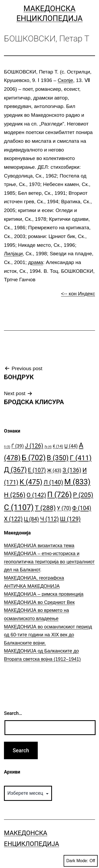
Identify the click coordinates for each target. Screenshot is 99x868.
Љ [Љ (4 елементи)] (48, 447)
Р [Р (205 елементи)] (83, 495)
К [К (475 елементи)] (31, 482)
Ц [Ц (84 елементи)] (31, 519)
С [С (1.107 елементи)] (19, 507)
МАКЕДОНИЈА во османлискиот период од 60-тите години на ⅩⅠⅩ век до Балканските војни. (48, 635)
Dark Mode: (81, 861)
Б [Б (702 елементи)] (34, 458)
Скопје (65, 80)
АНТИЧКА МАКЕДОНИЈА (32, 586)
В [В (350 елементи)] (58, 458)
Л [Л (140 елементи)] (53, 482)
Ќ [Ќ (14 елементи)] (58, 446)
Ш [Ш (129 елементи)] (70, 519)
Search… (13, 713)
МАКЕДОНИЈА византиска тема (39, 546)
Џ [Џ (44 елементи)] (71, 446)
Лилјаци (13, 254)
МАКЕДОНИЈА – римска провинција (44, 594)
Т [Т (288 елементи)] (45, 508)
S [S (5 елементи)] (7, 447)
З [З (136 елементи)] (72, 470)
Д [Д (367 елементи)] (15, 470)
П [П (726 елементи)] (60, 495)
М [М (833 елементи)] (77, 482)
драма (36, 262)
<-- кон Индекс (78, 294)
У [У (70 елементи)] (64, 508)
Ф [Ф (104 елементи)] (82, 508)
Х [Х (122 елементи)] (13, 519)
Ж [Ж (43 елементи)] (54, 470)
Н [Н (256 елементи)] (15, 495)
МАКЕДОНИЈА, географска (34, 578)
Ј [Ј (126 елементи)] (34, 446)
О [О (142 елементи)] (36, 495)
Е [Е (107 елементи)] (37, 470)
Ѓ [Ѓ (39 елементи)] (18, 446)
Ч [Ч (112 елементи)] (49, 519)
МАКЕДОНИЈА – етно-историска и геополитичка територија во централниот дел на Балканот (49, 562)
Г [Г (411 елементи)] (81, 458)
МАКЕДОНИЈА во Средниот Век (39, 602)
